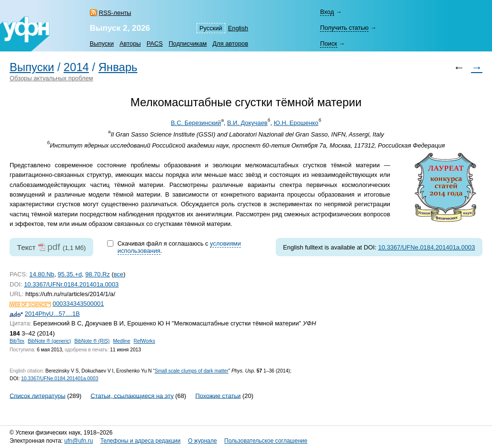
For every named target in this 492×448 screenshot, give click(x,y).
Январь (118, 67)
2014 (76, 67)
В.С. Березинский (196, 123)
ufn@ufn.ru (79, 441)
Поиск (328, 44)
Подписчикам (188, 44)
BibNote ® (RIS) (92, 341)
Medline (122, 341)
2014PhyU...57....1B (53, 314)
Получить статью (344, 28)
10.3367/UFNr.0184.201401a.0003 (71, 284)
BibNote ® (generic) (49, 341)
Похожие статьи (218, 395)
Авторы (130, 44)
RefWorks (144, 341)
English (238, 28)
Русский (211, 28)
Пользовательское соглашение (266, 441)
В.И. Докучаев (247, 123)
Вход (327, 12)
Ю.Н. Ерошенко (296, 123)
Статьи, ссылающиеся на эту (132, 395)
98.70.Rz (97, 274)
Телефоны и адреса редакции (141, 441)
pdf (54, 247)
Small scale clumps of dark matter (192, 371)
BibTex (17, 341)
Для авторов (230, 44)
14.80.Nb (42, 274)
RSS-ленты (115, 13)
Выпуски (102, 44)
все (118, 274)
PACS (155, 44)
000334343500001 (79, 304)
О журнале (202, 441)
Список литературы (37, 395)
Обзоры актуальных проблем (51, 78)
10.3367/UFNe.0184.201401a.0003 (427, 247)
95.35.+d (70, 274)
